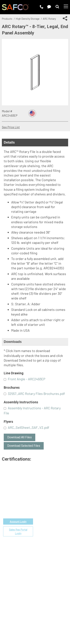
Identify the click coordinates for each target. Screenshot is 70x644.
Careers (40, 567)
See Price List (11, 127)
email (21, 500)
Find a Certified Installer (51, 532)
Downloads (13, 342)
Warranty (41, 540)
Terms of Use (24, 620)
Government (43, 506)
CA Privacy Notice (29, 625)
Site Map (49, 625)
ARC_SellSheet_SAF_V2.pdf (28, 427)
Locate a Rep (44, 536)
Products (7, 19)
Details (9, 142)
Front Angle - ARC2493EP (27, 379)
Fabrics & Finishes (47, 515)
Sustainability (44, 580)
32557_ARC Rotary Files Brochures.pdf (36, 394)
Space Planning (45, 527)
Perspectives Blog (47, 576)
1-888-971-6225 (18, 504)
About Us (41, 563)
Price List (41, 510)
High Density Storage (28, 19)
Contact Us (42, 571)
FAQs (38, 545)
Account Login (18, 522)
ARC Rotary (49, 19)
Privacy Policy (44, 620)
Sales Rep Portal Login (18, 531)
